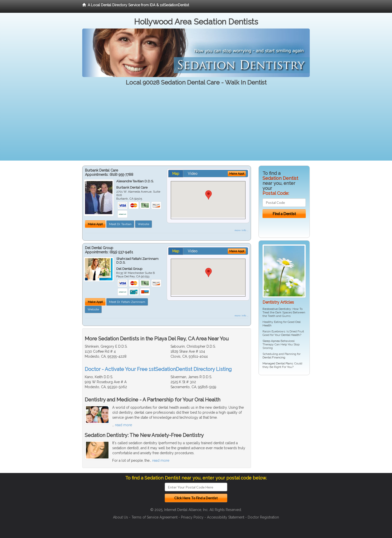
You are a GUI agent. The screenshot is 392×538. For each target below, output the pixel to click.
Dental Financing (274, 357)
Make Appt (95, 224)
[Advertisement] (196, 126)
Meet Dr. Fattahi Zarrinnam (127, 302)
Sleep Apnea (271, 341)
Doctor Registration (263, 517)
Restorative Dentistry (277, 309)
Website (143, 224)
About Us (120, 517)
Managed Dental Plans (278, 363)
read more (123, 425)
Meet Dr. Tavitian (120, 224)
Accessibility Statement (226, 517)
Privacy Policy (192, 517)
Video (193, 174)
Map (176, 174)
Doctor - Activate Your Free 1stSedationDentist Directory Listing (158, 369)
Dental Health (290, 335)
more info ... (241, 230)
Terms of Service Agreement (154, 517)
